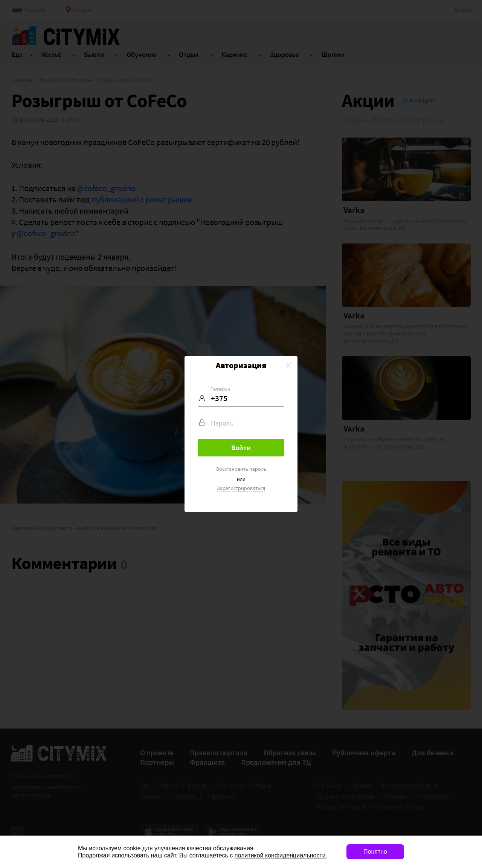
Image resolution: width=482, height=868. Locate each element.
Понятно (375, 852)
